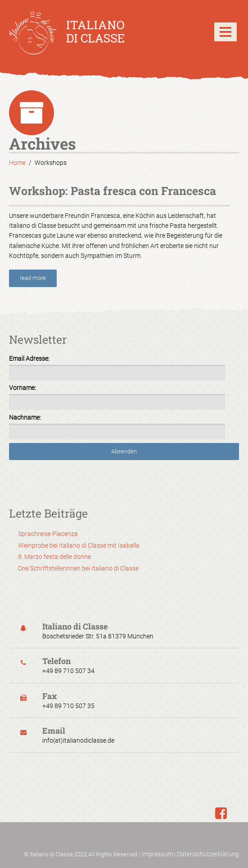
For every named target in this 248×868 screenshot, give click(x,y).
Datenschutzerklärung (208, 854)
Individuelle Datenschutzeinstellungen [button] (124, 515)
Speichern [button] (124, 455)
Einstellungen (143, 150)
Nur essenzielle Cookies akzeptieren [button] (124, 485)
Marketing (117, 296)
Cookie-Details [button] (81, 538)
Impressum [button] (171, 538)
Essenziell (117, 254)
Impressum (157, 854)
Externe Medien (121, 348)
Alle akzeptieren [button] (124, 425)
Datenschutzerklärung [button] (128, 538)
